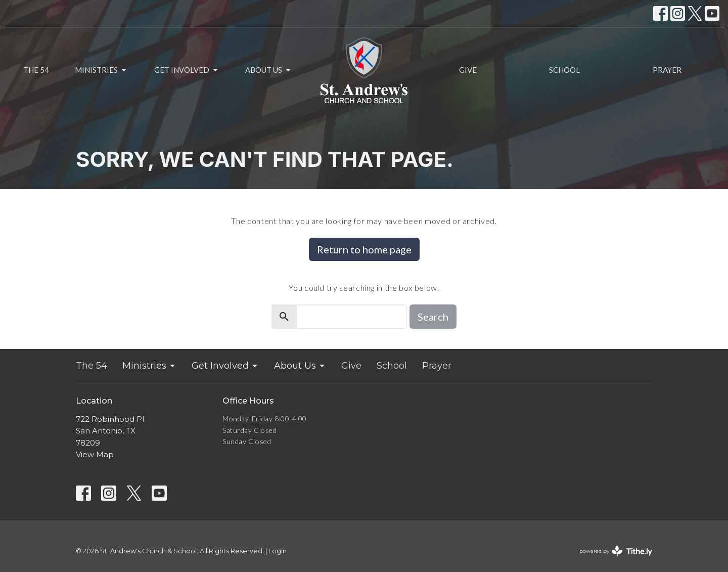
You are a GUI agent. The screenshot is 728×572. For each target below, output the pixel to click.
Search (433, 317)
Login (278, 551)
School (564, 70)
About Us (269, 70)
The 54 (36, 70)
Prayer (667, 70)
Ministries (101, 70)
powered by (616, 551)
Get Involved (187, 70)
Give (468, 70)
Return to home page (364, 249)
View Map (95, 454)
